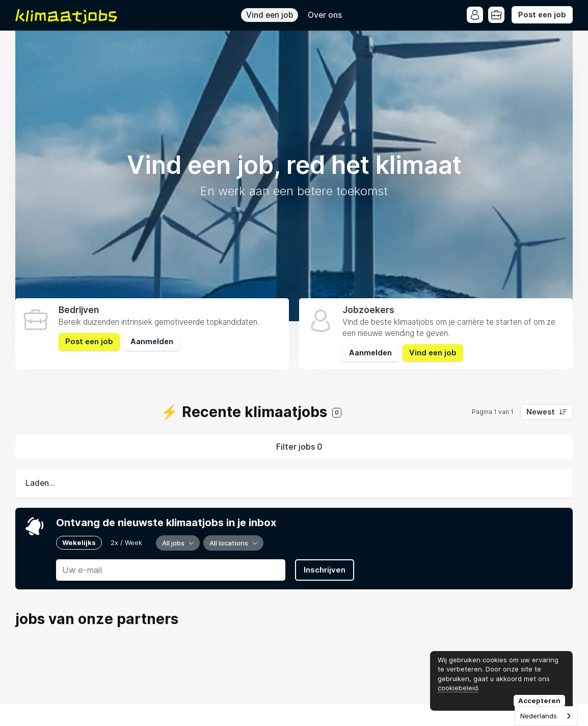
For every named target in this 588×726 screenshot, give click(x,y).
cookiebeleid (458, 688)
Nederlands (539, 716)
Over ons (325, 15)
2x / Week (126, 542)
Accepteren (539, 701)
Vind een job (270, 15)
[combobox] (546, 716)
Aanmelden (152, 342)
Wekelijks (79, 542)
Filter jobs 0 (299, 447)
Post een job (542, 15)
